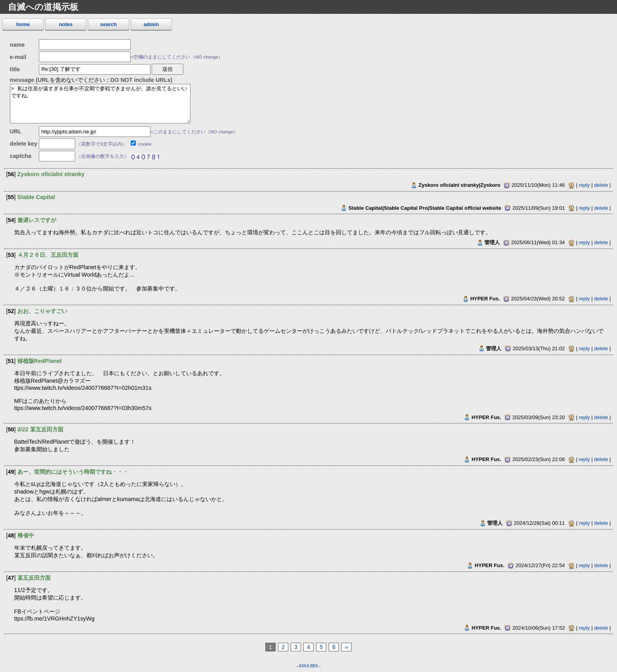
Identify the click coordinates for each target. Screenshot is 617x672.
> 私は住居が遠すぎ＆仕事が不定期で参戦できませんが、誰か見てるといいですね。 (100, 103)
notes (66, 24)
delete (601, 185)
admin (151, 24)
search (109, 24)
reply (585, 185)
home (23, 24)
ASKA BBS (308, 666)
